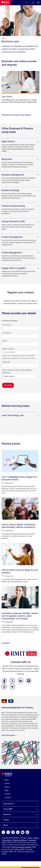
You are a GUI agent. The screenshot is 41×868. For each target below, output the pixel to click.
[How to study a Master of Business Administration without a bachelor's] (20, 509)
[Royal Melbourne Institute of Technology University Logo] (5, 3)
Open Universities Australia (21, 847)
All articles (7, 643)
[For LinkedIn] (18, 832)
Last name (6, 333)
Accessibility (7, 840)
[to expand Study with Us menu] (37, 804)
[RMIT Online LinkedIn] (21, 683)
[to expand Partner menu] (37, 820)
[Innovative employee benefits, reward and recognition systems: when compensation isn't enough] (20, 597)
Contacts (8, 797)
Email (4, 341)
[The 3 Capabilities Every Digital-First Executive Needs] (20, 461)
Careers (8, 794)
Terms (30, 838)
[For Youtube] (23, 832)
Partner (6, 820)
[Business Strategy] (20, 190)
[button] (33, 3)
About (6, 825)
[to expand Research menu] (37, 814)
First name (6, 325)
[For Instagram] (13, 832)
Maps (7, 790)
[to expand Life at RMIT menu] (37, 809)
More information (10, 735)
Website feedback (20, 840)
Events (7, 783)
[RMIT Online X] (13, 683)
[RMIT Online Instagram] (29, 683)
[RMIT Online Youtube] (12, 689)
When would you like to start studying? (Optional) (17, 371)
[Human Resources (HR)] (20, 221)
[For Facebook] (3, 832)
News (7, 780)
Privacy (36, 838)
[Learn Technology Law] (20, 415)
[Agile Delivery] (20, 141)
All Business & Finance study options (17, 115)
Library (7, 787)
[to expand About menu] (37, 825)
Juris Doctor (7, 97)
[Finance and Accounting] (20, 206)
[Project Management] (20, 253)
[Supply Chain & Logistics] (20, 268)
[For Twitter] (8, 832)
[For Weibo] (27, 832)
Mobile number (8, 349)
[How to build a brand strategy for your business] (20, 554)
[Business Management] (20, 175)
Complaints (32, 840)
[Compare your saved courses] (28, 3)
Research (7, 814)
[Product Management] (20, 237)
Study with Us (9, 804)
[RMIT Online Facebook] (4, 683)
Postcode (6, 362)
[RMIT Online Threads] (4, 689)
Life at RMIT (8, 809)
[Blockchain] (20, 159)
